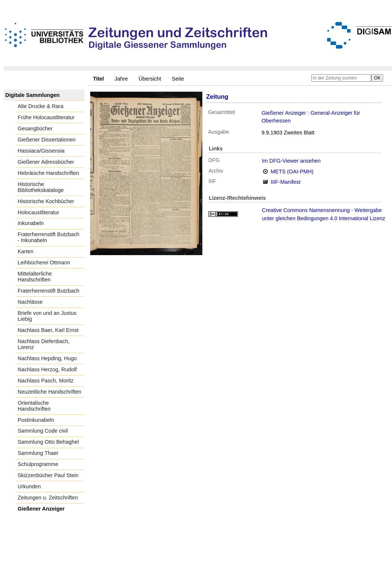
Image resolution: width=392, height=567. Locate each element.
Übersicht (150, 79)
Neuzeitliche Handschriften (50, 392)
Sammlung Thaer (38, 453)
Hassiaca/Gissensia (41, 151)
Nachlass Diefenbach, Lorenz (44, 344)
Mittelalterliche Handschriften (35, 277)
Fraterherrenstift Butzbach (49, 291)
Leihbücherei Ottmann (44, 263)
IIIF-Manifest (285, 182)
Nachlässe (30, 302)
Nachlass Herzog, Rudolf (47, 369)
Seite (178, 79)
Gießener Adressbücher (46, 162)
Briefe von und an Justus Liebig (47, 316)
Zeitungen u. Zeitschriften (48, 498)
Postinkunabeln (36, 420)
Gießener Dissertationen (47, 140)
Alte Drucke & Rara (41, 106)
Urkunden (29, 486)
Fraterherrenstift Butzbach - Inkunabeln (49, 237)
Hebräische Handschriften (49, 173)
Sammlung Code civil (43, 431)
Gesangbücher (35, 128)
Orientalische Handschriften (34, 406)
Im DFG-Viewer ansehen (291, 161)
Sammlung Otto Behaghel (48, 442)
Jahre (121, 79)
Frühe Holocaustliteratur (46, 117)
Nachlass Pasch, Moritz (46, 381)
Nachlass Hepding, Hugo (47, 358)
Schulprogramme (38, 464)
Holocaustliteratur (39, 212)
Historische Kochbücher (46, 201)
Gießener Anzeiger (41, 509)
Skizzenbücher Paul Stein (48, 475)
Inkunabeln (31, 223)
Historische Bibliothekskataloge (41, 187)
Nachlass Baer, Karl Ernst (48, 330)
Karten (26, 251)
